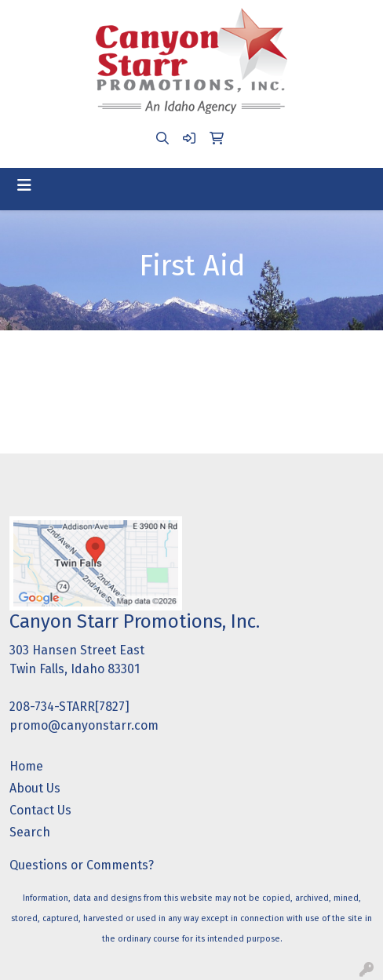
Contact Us (40, 810)
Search (30, 832)
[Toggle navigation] (24, 185)
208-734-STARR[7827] (69, 707)
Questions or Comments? (82, 865)
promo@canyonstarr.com (84, 725)
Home (26, 766)
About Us (35, 788)
